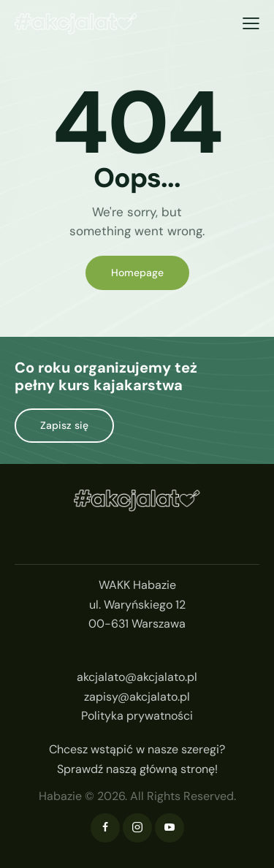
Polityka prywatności (137, 716)
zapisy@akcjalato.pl (137, 697)
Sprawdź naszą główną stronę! (137, 769)
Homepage (137, 273)
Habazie (60, 796)
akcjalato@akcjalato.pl (137, 677)
